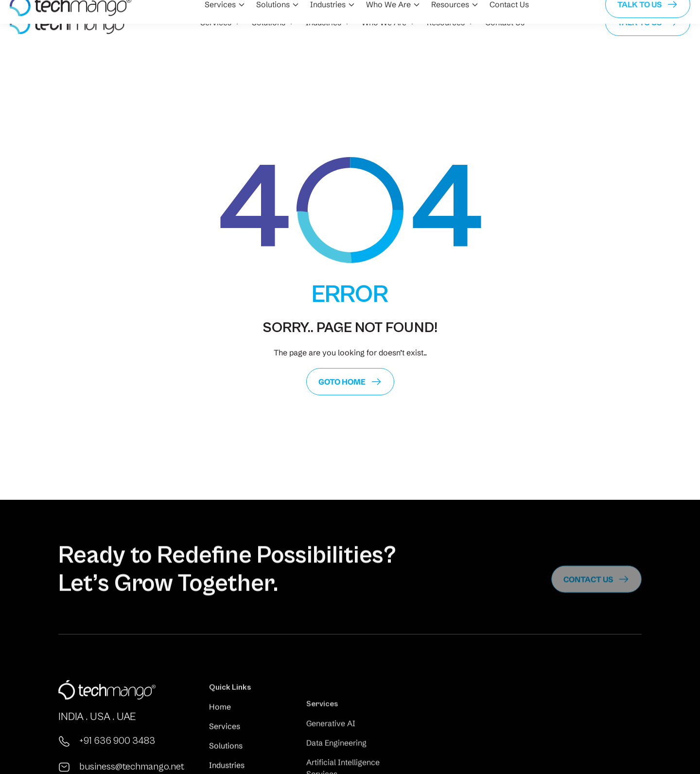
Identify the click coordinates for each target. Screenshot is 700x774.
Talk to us (639, 22)
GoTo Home (342, 382)
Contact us (588, 594)
